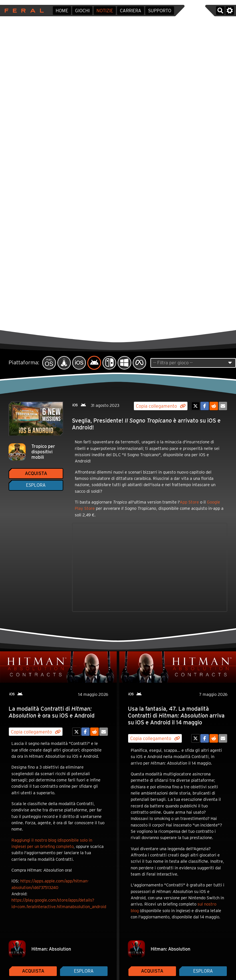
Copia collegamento (161, 406)
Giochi (82, 11)
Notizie (105, 11)
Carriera (131, 11)
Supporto (160, 11)
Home (62, 11)
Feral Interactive (23, 11)
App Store (189, 502)
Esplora (36, 485)
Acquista (36, 473)
